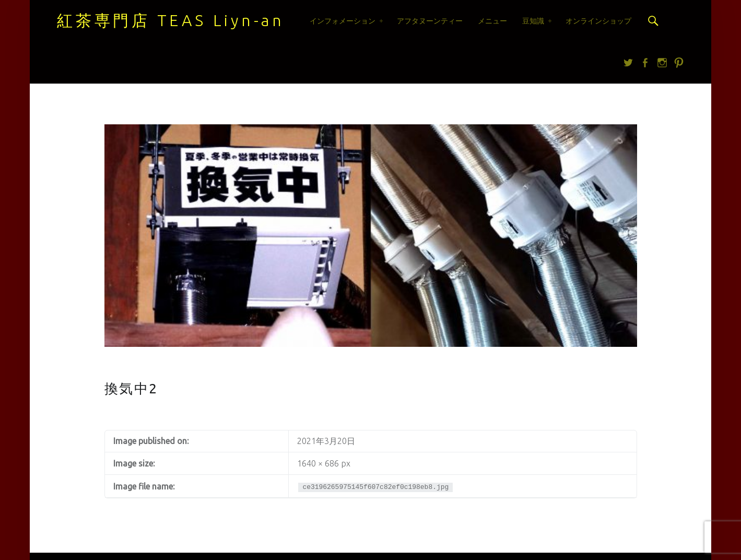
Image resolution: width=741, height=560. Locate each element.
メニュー (492, 21)
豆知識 (533, 21)
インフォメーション (343, 21)
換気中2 (131, 388)
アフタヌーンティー (430, 21)
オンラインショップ (598, 21)
